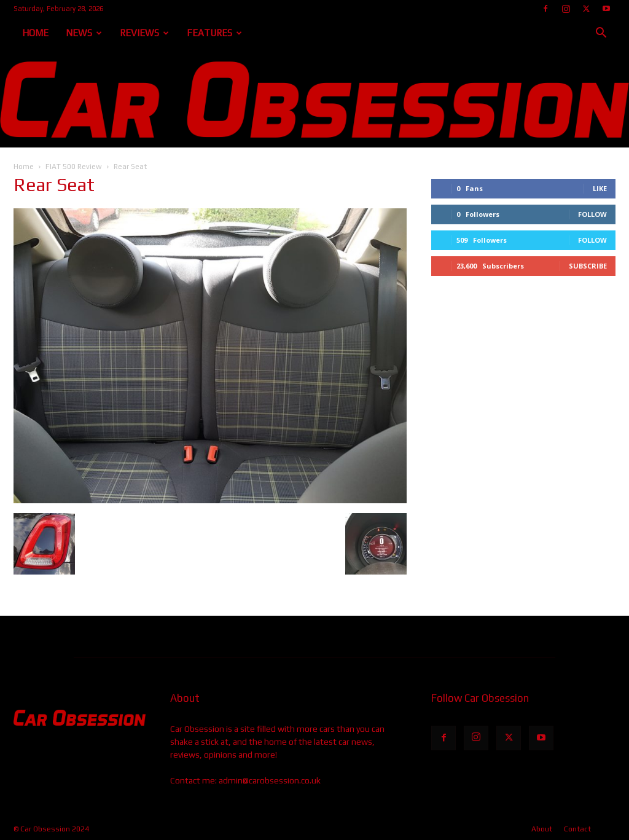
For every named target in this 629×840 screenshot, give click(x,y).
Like (600, 188)
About (542, 829)
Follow (592, 214)
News (84, 33)
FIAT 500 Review (74, 167)
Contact (577, 829)
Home (35, 33)
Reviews (144, 33)
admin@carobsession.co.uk (270, 780)
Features (214, 33)
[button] (601, 34)
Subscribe (588, 266)
